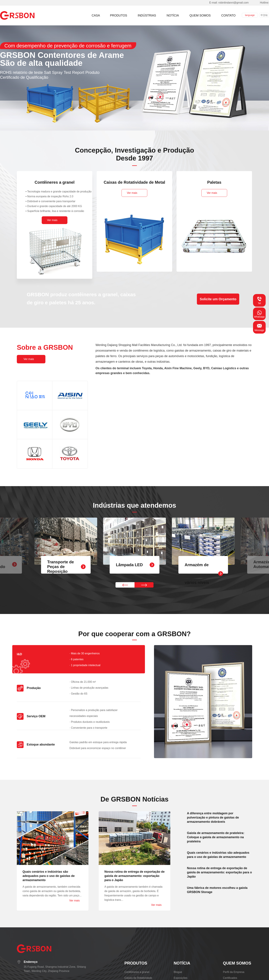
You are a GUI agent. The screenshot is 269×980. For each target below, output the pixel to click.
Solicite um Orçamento (218, 299)
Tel (259, 300)
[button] (125, 585)
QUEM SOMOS (237, 963)
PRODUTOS (136, 963)
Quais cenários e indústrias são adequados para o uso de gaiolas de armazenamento (49, 876)
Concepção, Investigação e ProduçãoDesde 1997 (134, 154)
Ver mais (74, 901)
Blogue (178, 972)
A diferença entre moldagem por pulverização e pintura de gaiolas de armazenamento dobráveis (213, 818)
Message (259, 327)
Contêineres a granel (55, 182)
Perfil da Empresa (234, 972)
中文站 (264, 15)
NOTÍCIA (182, 963)
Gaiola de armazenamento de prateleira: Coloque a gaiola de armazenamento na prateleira (216, 837)
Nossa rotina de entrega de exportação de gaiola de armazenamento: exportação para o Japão (134, 876)
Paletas (214, 182)
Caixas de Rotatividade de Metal (134, 182)
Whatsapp (259, 314)
